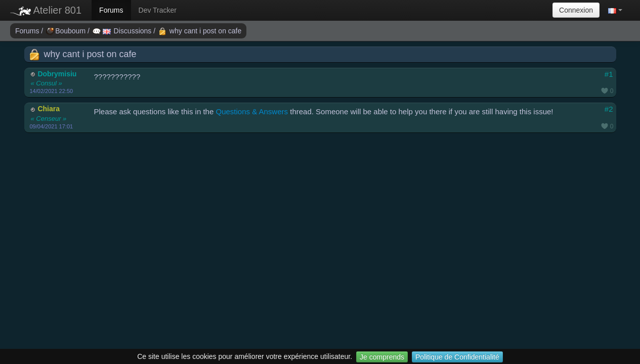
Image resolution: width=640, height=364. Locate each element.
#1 (609, 74)
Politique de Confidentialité (457, 357)
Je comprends (382, 357)
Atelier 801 (46, 10)
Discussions (123, 31)
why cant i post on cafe (200, 31)
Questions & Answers (252, 111)
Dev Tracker (158, 10)
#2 (609, 109)
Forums (111, 10)
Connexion (576, 10)
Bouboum (67, 31)
